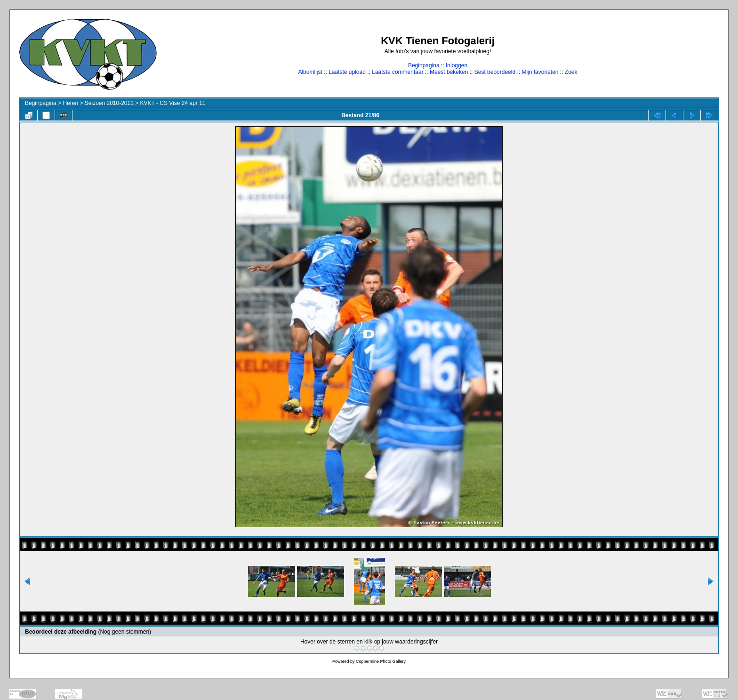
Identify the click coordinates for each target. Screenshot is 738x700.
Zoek (571, 72)
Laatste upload (347, 72)
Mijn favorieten (540, 72)
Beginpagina (424, 65)
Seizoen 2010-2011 (109, 103)
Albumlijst (310, 72)
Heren (70, 103)
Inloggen (457, 65)
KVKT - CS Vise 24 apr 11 (173, 103)
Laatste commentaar (397, 72)
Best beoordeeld (495, 72)
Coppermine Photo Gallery (381, 661)
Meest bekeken (449, 72)
